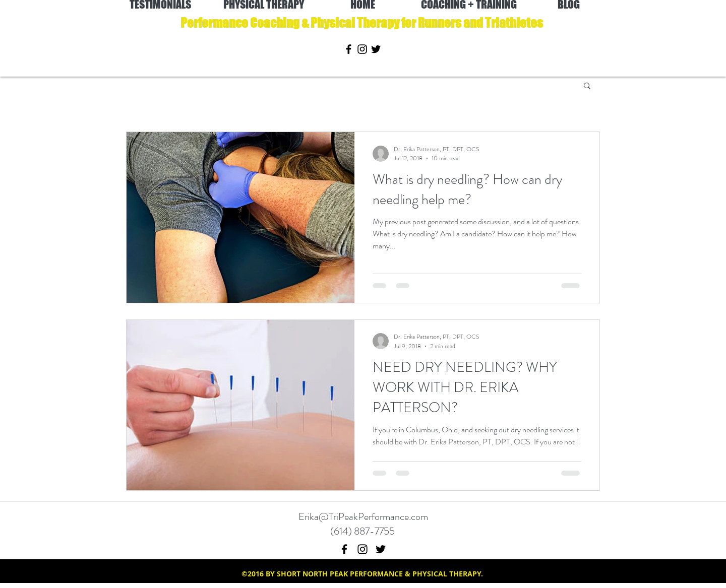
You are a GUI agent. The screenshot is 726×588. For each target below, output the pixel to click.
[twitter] (376, 49)
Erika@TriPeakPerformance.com (363, 517)
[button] (587, 86)
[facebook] (349, 49)
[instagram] (362, 49)
